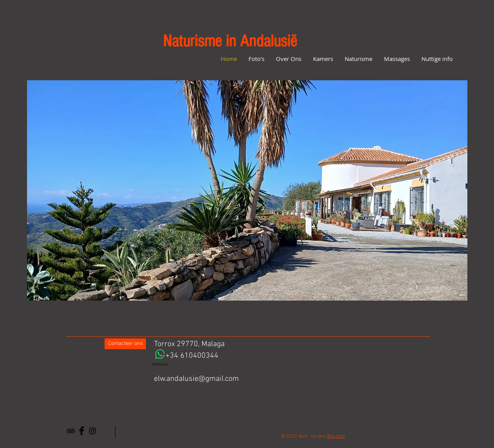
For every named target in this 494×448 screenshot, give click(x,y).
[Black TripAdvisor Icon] (71, 431)
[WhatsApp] (160, 358)
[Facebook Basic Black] (82, 431)
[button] (247, 190)
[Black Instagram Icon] (92, 431)
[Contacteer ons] (125, 344)
